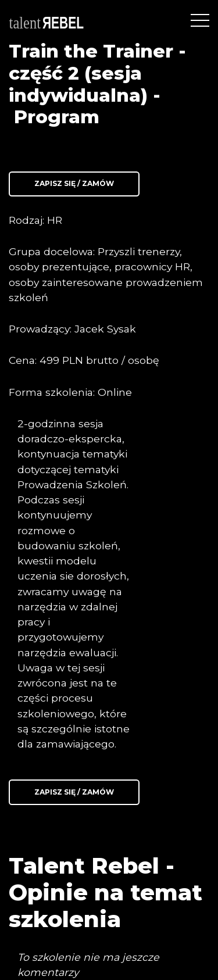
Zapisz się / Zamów (74, 183)
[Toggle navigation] (200, 20)
